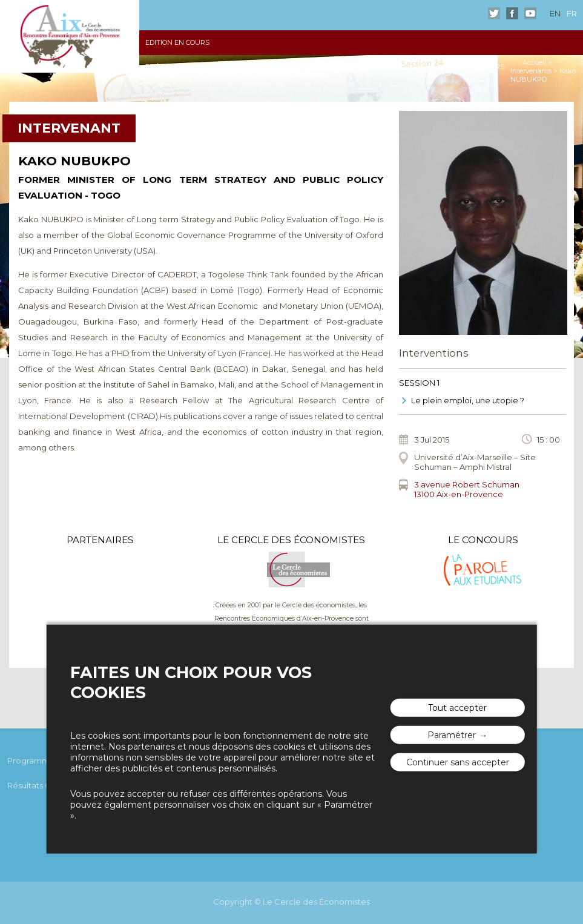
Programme (31, 761)
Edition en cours (177, 42)
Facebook (512, 13)
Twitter (494, 13)
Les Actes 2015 (236, 67)
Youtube (530, 13)
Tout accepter (457, 707)
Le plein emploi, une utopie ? (468, 400)
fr (572, 13)
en (555, 13)
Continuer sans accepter (458, 762)
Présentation (172, 67)
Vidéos (327, 67)
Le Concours (480, 67)
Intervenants (531, 71)
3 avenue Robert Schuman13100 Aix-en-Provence (467, 489)
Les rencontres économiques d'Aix (70, 36)
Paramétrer (452, 734)
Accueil (534, 62)
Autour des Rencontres (398, 67)
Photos (288, 67)
